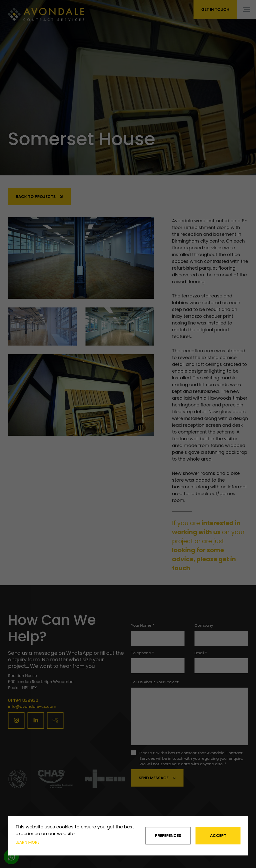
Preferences (168, 836)
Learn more (27, 842)
